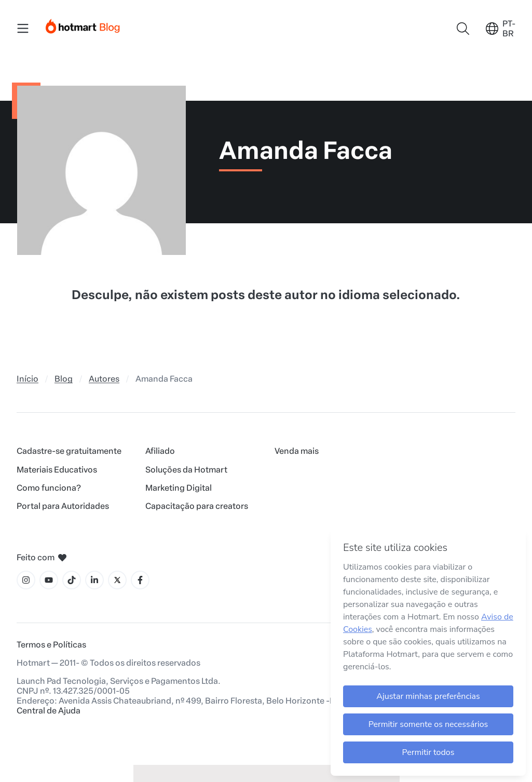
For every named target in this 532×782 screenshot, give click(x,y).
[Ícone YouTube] (49, 580)
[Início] (83, 24)
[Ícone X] (117, 580)
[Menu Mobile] (23, 29)
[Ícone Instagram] (26, 580)
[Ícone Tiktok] (72, 580)
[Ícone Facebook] (140, 580)
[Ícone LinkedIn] (94, 580)
